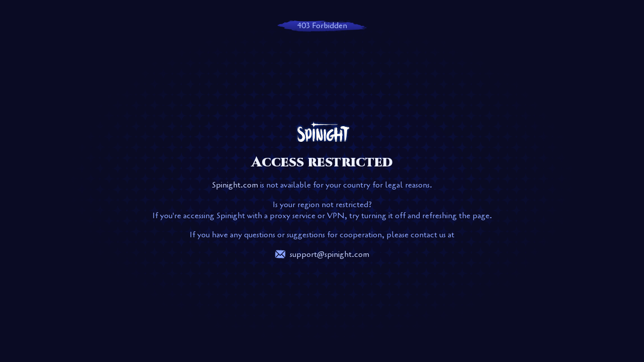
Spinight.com (235, 185)
